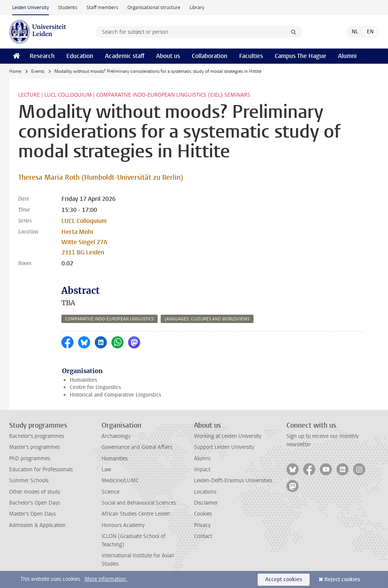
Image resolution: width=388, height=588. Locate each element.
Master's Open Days (32, 514)
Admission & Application (37, 525)
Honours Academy (123, 525)
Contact (203, 536)
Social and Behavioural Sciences (139, 503)
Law (106, 470)
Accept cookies (284, 579)
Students (68, 7)
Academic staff (125, 56)
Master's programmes (34, 447)
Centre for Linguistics (95, 387)
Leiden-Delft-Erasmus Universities (233, 481)
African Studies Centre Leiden (136, 514)
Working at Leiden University (228, 436)
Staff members (102, 7)
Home (15, 71)
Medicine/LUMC (120, 481)
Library (197, 7)
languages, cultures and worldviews (207, 319)
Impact (202, 470)
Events (38, 71)
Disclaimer (206, 503)
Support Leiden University (224, 447)
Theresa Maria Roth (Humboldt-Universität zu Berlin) (101, 177)
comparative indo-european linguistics (110, 319)
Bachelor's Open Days (34, 503)
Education (80, 56)
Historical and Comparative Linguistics (115, 395)
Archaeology (116, 436)
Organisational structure (154, 7)
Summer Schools (29, 481)
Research (42, 56)
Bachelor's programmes (37, 436)
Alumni (347, 56)
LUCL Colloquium (84, 221)
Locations (205, 492)
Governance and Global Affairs (137, 447)
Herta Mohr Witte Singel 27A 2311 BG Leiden (84, 242)
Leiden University (31, 7)
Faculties (251, 56)
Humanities (83, 380)
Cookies (203, 514)
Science (110, 492)
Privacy (202, 525)
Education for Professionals (41, 470)
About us (168, 56)
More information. (106, 579)
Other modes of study (35, 492)
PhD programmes (30, 459)
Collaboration (210, 56)
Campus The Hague (300, 56)
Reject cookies (342, 579)
